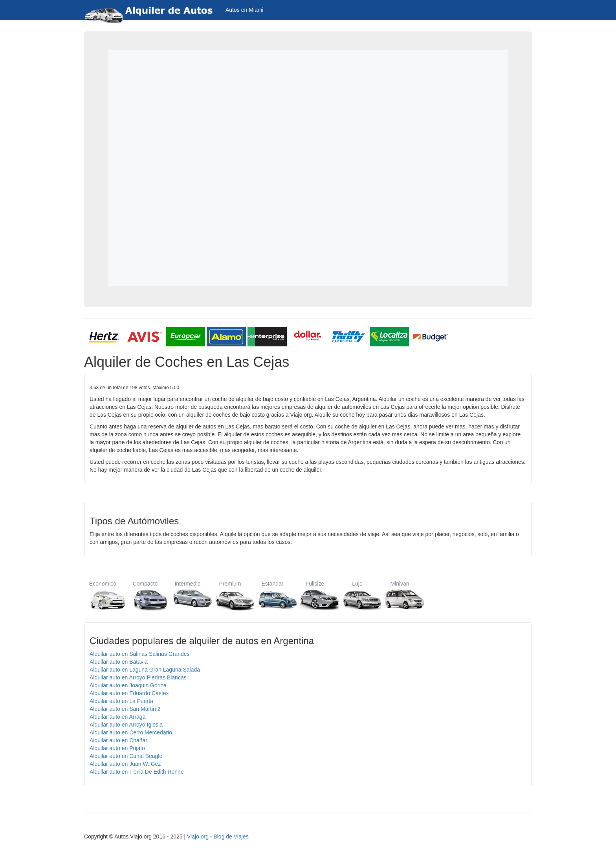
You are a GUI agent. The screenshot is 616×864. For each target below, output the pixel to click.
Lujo (357, 596)
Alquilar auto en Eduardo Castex (129, 693)
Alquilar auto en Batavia (119, 662)
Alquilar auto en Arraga (117, 717)
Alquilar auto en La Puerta (121, 701)
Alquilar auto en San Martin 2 (125, 709)
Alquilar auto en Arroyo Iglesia (126, 725)
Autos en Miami (244, 10)
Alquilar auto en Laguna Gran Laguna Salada (145, 670)
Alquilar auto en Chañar (118, 740)
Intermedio (188, 596)
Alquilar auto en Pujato (117, 748)
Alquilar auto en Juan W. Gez (125, 764)
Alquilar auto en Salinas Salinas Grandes (140, 654)
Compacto (145, 596)
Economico (103, 596)
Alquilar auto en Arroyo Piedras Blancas (138, 677)
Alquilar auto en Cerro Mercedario (131, 732)
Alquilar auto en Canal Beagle (126, 756)
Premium (230, 596)
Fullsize (315, 596)
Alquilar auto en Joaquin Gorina (128, 685)
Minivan (400, 596)
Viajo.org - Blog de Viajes (218, 837)
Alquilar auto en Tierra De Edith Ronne (137, 772)
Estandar (272, 596)
